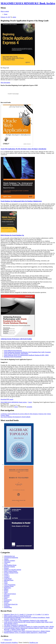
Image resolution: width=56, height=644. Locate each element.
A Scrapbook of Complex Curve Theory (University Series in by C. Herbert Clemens (27, 631)
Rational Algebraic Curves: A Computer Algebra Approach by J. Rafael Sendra (25, 633)
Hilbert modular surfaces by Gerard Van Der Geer (18, 616)
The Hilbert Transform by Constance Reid (15, 625)
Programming (8, 600)
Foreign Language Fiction (11, 573)
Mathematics (8, 588)
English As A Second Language (13, 570)
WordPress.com (34, 643)
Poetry (6, 598)
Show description (5, 83)
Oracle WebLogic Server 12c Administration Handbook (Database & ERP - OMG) (26, 355)
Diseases (6, 568)
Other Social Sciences (10, 594)
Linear (6, 583)
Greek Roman (8, 579)
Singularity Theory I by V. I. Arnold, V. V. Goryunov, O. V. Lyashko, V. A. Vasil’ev (26, 614)
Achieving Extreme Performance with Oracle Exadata (16, 339)
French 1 (6, 574)
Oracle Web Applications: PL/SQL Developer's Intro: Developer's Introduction (23, 149)
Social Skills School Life (11, 604)
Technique (7, 606)
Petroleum (7, 595)
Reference (7, 601)
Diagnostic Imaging (9, 567)
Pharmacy (7, 597)
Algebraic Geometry (10, 561)
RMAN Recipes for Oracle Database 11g (12, 235)
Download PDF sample (7, 399)
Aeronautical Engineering (11, 558)
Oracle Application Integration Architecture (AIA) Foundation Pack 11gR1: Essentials (27, 352)
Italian (6, 582)
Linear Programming (10, 585)
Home (6, 14)
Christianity (7, 562)
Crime (6, 564)
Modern (6, 591)
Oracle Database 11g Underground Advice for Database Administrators (21, 201)
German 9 (7, 577)
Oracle (16, 407)
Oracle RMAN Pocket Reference (13, 351)
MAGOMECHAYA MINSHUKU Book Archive (28, 3)
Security (6, 603)
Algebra (6, 559)
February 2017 (8, 640)
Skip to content (5, 11)
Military (6, 589)
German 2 (7, 576)
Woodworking (8, 607)
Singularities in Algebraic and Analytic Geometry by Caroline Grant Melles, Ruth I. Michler (29, 627)
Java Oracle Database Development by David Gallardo (15, 417)
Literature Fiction (9, 586)
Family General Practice (11, 571)
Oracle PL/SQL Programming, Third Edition (16, 354)
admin (14, 17)
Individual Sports (9, 580)
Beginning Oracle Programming (13, 357)
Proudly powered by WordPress (9, 643)
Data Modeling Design (10, 565)
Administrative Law (9, 556)
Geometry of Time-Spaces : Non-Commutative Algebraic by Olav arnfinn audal (26, 620)
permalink (29, 407)
